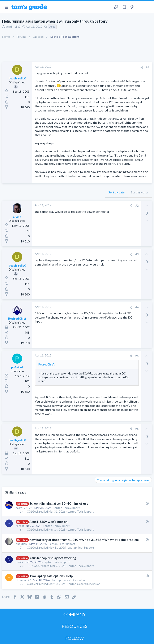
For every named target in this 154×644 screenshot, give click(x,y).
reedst (20, 526)
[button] (6, 7)
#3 (137, 254)
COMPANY (75, 614)
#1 (148, 67)
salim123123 (24, 508)
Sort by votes (140, 192)
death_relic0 (13, 27)
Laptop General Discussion (68, 580)
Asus (52, 27)
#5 (137, 356)
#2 (137, 206)
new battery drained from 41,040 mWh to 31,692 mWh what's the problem (84, 540)
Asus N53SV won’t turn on (48, 522)
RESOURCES (75, 626)
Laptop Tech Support (67, 508)
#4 (137, 307)
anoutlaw (22, 544)
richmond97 (23, 580)
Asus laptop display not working (53, 558)
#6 (137, 429)
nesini (19, 562)
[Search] (148, 7)
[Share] (142, 67)
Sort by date (116, 192)
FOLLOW (74, 638)
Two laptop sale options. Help (51, 576)
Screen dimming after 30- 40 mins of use (59, 503)
